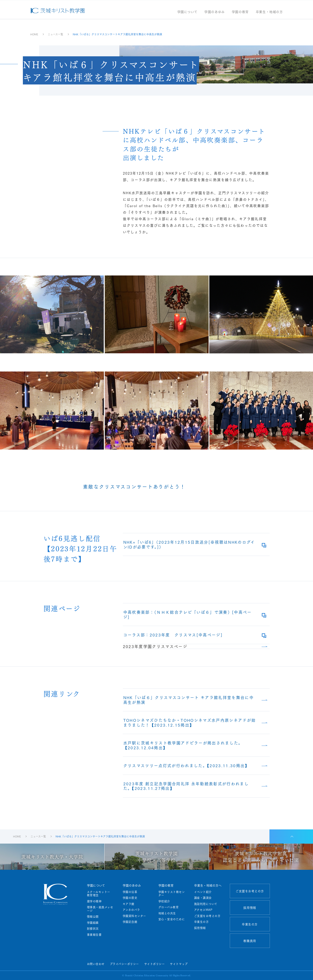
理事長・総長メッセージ (100, 909)
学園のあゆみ (215, 12)
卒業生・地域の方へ (208, 885)
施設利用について (206, 904)
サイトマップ (179, 964)
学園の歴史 (130, 898)
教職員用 (250, 941)
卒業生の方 (201, 922)
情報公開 (93, 916)
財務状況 (93, 928)
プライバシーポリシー (124, 964)
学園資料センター (134, 916)
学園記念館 (130, 922)
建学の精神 (94, 901)
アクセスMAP (203, 910)
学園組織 (93, 923)
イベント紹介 (203, 892)
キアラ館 (129, 904)
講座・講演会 (203, 898)
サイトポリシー (155, 964)
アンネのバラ (131, 910)
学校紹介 (164, 901)
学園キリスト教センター (172, 893)
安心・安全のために (172, 919)
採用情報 (200, 928)
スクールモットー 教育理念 (100, 893)
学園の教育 (240, 12)
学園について (187, 12)
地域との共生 (167, 913)
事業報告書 (94, 935)
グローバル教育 (169, 907)
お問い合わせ (96, 964)
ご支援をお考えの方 (207, 916)
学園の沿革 (130, 892)
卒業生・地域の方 (269, 12)
